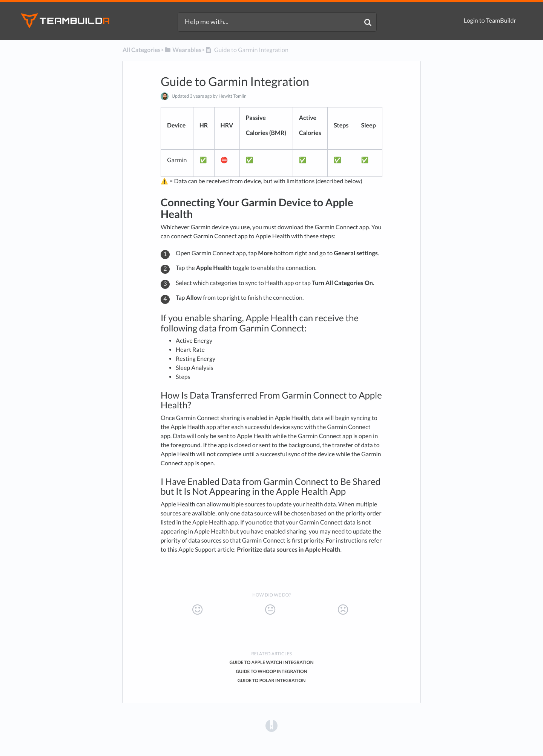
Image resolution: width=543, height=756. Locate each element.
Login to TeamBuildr (490, 21)
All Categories (142, 50)
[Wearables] (183, 50)
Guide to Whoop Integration (271, 671)
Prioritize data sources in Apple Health (288, 550)
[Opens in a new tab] (271, 725)
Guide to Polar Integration (272, 680)
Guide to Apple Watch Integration (271, 662)
